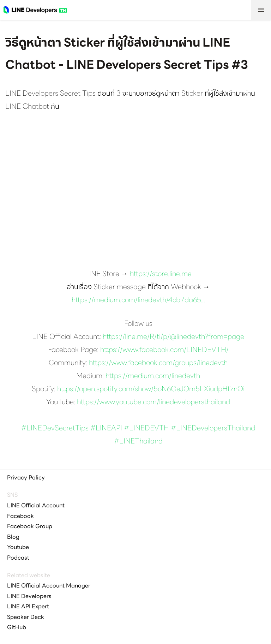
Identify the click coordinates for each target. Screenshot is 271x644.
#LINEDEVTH (146, 429)
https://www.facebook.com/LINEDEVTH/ (164, 350)
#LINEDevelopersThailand (213, 429)
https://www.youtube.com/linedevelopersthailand (153, 402)
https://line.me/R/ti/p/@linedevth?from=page (173, 337)
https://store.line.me (161, 274)
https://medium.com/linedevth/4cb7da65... (138, 300)
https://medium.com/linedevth (153, 376)
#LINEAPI (106, 429)
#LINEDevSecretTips (55, 429)
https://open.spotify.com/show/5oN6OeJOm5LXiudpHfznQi (151, 389)
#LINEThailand (138, 442)
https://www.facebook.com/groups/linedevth (158, 363)
